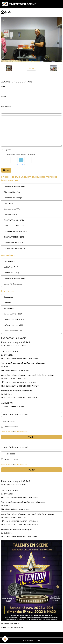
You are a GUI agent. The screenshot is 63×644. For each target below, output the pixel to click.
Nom (3, 86)
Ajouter (6, 170)
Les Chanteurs (10, 261)
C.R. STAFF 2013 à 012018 (14, 237)
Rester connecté (11, 427)
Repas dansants (10, 308)
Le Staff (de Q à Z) (11, 273)
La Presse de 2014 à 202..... (14, 325)
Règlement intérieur (12, 192)
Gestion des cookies (32, 641)
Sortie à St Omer (10, 351)
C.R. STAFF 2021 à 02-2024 (15, 226)
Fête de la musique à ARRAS (16, 342)
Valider (31, 437)
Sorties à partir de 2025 (13, 331)
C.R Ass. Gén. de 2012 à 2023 (15, 248)
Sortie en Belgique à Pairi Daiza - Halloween (23, 363)
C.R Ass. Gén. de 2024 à (13, 243)
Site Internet (6, 107)
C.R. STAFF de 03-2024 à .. (15, 220)
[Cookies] (5, 639)
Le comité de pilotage (13, 284)
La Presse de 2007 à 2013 (14, 319)
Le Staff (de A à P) (11, 267)
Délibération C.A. (11, 215)
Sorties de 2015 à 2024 (13, 314)
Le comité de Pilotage (13, 198)
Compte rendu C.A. (12, 209)
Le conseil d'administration (15, 186)
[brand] (19, 4)
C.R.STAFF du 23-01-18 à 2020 (16, 231)
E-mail (4, 96)
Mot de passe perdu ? (21, 432)
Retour (31, 68)
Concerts (8, 303)
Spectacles (8, 297)
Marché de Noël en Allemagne (17, 391)
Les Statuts (8, 203)
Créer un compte (7, 432)
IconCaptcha (21, 165)
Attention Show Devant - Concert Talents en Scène (28, 375)
